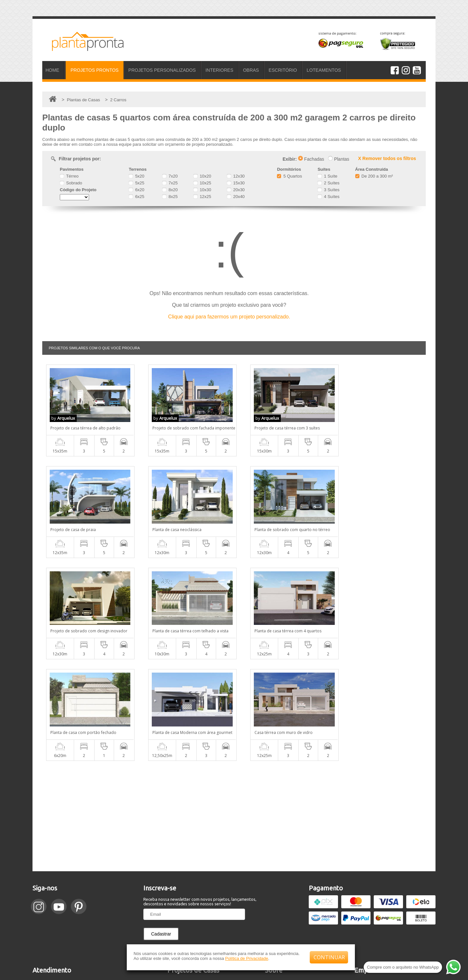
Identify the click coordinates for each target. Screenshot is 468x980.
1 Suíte (327, 176)
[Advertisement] (234, 714)
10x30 (202, 190)
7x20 (170, 176)
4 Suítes (328, 197)
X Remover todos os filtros (387, 158)
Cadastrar (161, 832)
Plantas (339, 159)
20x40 (236, 197)
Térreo (69, 176)
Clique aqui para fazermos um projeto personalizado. (229, 317)
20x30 (236, 190)
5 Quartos (289, 176)
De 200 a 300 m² (374, 176)
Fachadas (311, 159)
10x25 (202, 183)
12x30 (236, 176)
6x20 (136, 190)
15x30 (236, 183)
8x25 (170, 197)
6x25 (136, 197)
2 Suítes (328, 183)
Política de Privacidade (247, 958)
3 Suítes (328, 190)
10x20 (202, 176)
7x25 (170, 183)
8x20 (170, 190)
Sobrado (71, 183)
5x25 (136, 183)
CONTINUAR (329, 957)
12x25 (202, 197)
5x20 (136, 176)
